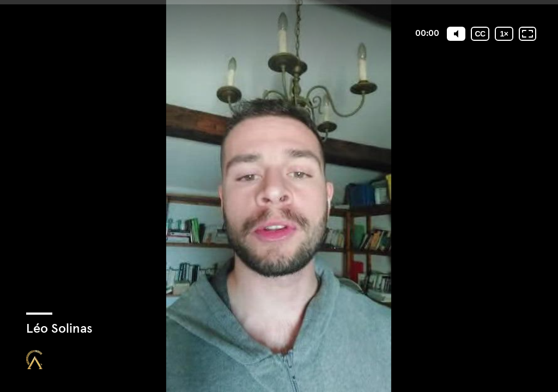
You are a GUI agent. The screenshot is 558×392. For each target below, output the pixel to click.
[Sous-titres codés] (480, 34)
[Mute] (456, 34)
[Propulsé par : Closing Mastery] (34, 360)
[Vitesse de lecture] (504, 34)
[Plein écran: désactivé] (527, 34)
